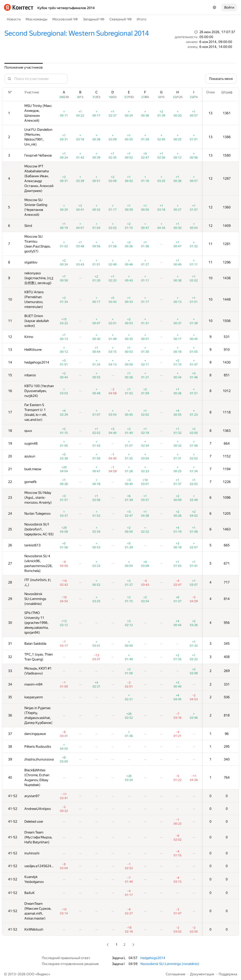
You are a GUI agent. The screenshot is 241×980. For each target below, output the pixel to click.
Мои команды (37, 19)
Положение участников (24, 67)
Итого (142, 19)
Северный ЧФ (121, 19)
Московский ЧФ (65, 19)
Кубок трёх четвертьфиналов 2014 (66, 8)
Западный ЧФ (94, 19)
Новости (14, 19)
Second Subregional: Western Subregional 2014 (77, 33)
